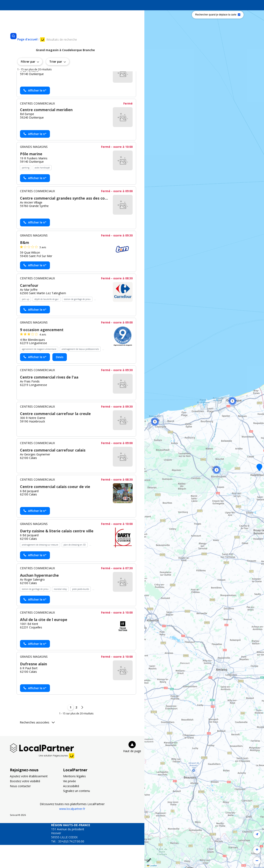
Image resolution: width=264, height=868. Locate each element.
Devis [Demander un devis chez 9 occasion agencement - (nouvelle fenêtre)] (60, 380)
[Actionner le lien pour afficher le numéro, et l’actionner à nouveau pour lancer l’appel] (35, 114)
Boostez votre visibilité (25, 804)
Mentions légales (74, 799)
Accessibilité (71, 809)
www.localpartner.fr (72, 832)
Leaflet (152, 866)
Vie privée (70, 804)
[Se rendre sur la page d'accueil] (27, 39)
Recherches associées (37, 745)
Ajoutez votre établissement (29, 799)
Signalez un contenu (77, 814)
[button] (155, 422)
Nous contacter (20, 809)
